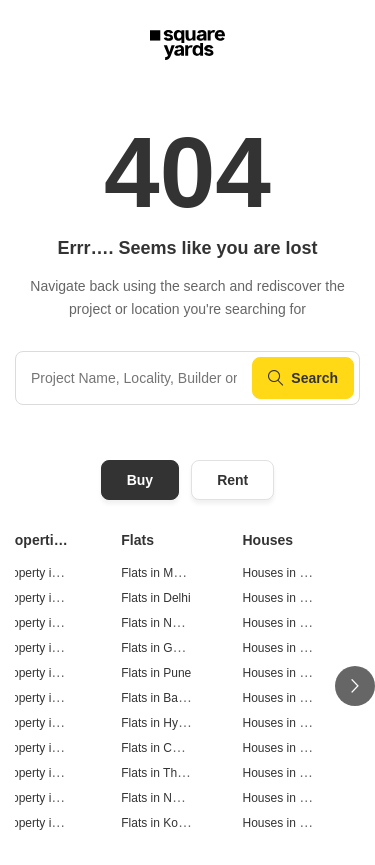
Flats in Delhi (155, 598)
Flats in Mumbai (163, 573)
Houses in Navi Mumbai (306, 798)
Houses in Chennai (293, 748)
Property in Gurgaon (54, 648)
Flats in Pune (156, 673)
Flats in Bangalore (169, 698)
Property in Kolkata (50, 823)
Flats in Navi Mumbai (177, 798)
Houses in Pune (285, 673)
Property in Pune (44, 673)
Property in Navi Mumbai (65, 798)
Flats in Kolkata (162, 823)
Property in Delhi (44, 598)
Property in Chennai (53, 748)
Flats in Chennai (164, 748)
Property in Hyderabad (60, 723)
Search (303, 378)
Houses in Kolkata (291, 823)
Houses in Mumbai (292, 573)
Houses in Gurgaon (294, 648)
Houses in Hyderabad (300, 723)
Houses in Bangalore (298, 698)
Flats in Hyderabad (171, 723)
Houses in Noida (287, 623)
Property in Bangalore (58, 698)
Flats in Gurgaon (165, 648)
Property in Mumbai (52, 573)
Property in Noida (46, 623)
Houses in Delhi (285, 598)
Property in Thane (47, 773)
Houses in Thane (288, 773)
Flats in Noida (157, 623)
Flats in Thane (159, 773)
